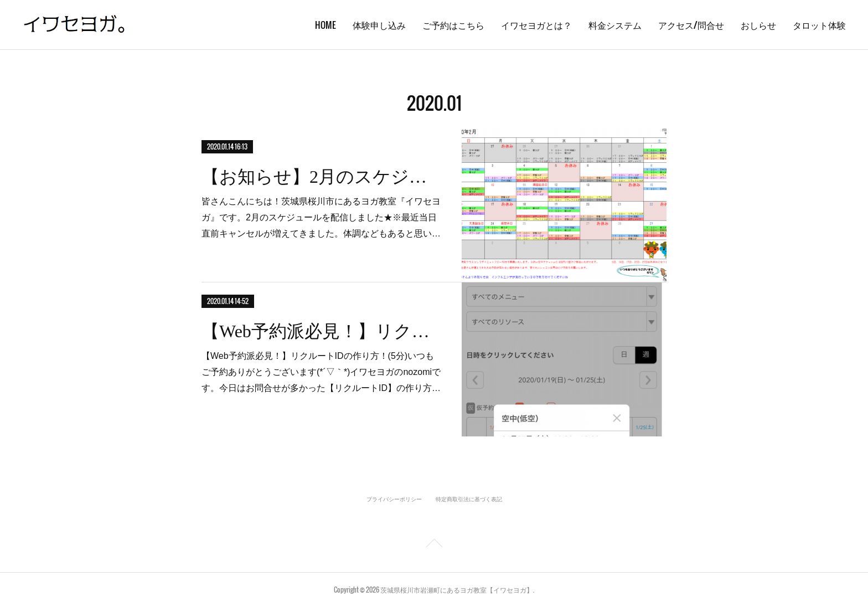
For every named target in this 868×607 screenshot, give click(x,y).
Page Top (434, 545)
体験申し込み (379, 25)
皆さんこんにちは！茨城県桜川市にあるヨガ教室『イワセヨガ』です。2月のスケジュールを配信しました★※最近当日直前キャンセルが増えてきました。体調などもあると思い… (321, 217)
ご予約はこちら (453, 25)
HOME (325, 25)
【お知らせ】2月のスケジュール (322, 177)
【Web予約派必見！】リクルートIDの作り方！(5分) (322, 331)
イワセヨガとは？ (536, 25)
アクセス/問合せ (691, 25)
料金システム (615, 25)
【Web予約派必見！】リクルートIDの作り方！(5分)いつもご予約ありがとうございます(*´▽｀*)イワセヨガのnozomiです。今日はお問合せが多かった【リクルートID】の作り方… (321, 372)
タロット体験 (819, 25)
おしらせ (758, 25)
